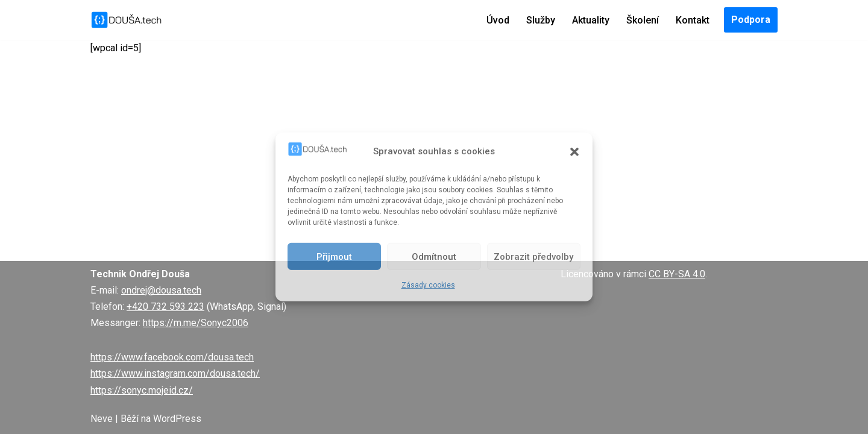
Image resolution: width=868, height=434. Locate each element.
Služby (541, 20)
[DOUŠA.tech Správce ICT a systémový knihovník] (127, 20)
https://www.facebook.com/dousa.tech (172, 357)
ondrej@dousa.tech (161, 290)
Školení (643, 20)
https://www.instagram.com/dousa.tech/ (175, 373)
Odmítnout (434, 257)
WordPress (177, 419)
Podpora (751, 20)
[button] (574, 151)
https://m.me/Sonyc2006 (196, 323)
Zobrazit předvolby (533, 257)
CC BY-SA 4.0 (677, 274)
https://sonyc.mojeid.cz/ (142, 390)
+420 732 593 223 (165, 307)
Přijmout (334, 257)
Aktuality (591, 20)
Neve (102, 419)
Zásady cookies (428, 285)
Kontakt (693, 20)
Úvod (498, 20)
